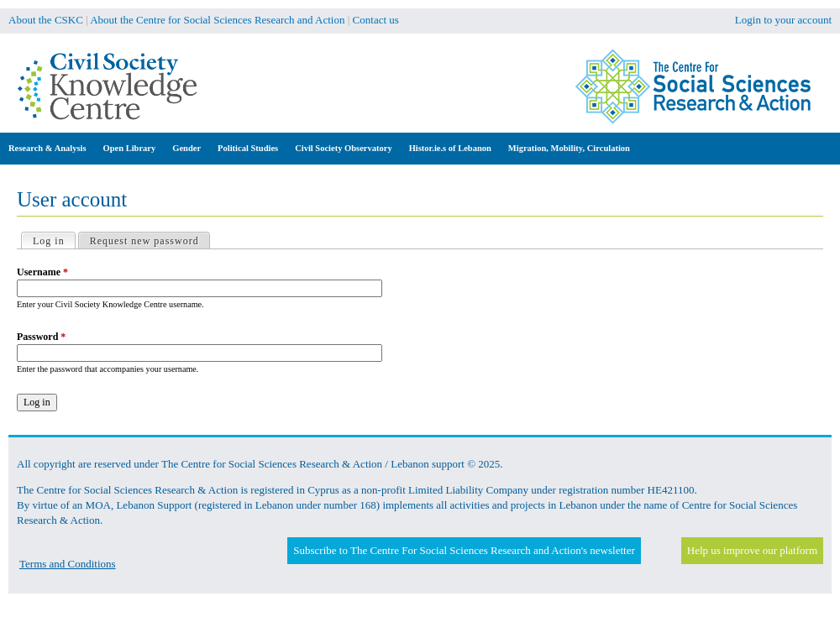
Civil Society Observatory (343, 148)
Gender (186, 148)
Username (42, 272)
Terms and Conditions (68, 564)
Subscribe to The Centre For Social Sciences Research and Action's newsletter (464, 550)
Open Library (130, 148)
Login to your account (783, 20)
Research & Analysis (47, 148)
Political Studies (248, 148)
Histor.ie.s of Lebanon (450, 148)
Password (41, 337)
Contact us (376, 20)
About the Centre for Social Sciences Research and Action (217, 20)
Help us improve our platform (752, 550)
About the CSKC (46, 20)
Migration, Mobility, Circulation (569, 148)
